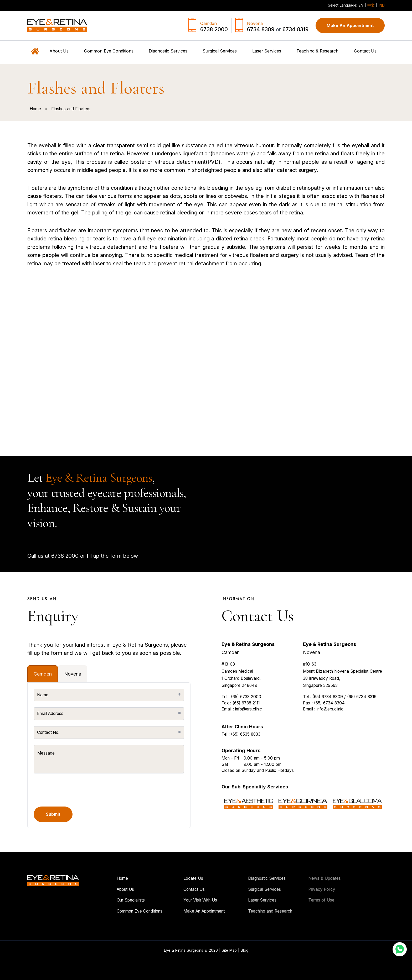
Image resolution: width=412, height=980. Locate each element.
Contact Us (365, 51)
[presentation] (74, 790)
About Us (101, 889)
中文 (371, 5)
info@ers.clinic (249, 733)
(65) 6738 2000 (246, 721)
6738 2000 (47, 556)
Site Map (229, 950)
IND (382, 5)
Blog (244, 950)
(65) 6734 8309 (328, 721)
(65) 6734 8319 (362, 721)
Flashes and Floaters (71, 109)
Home (35, 109)
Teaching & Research (317, 51)
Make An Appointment (350, 25)
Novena (311, 677)
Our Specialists (106, 900)
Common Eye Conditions (115, 911)
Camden (231, 677)
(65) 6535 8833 (246, 759)
